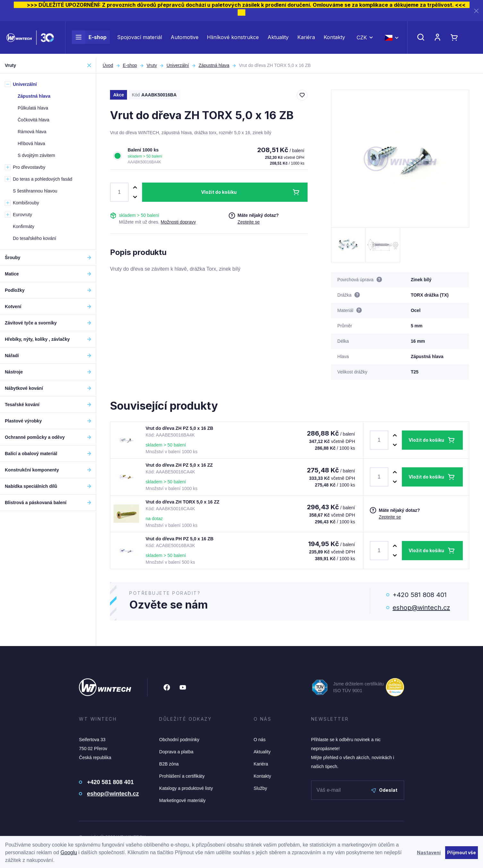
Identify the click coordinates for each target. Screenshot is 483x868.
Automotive (185, 39)
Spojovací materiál (140, 39)
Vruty (152, 65)
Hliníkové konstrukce (233, 39)
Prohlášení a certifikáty (182, 776)
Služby (260, 788)
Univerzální (178, 65)
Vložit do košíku (219, 192)
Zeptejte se (249, 222)
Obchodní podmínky (179, 740)
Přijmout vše (462, 852)
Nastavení (429, 852)
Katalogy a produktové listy (186, 788)
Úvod (108, 65)
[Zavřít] (476, 11)
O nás (260, 740)
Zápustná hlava (214, 65)
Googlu (69, 852)
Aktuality (278, 39)
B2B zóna (169, 764)
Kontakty (334, 39)
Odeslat (384, 790)
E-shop (89, 39)
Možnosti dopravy (178, 222)
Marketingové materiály (182, 800)
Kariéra (306, 39)
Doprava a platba (176, 752)
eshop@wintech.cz (421, 608)
